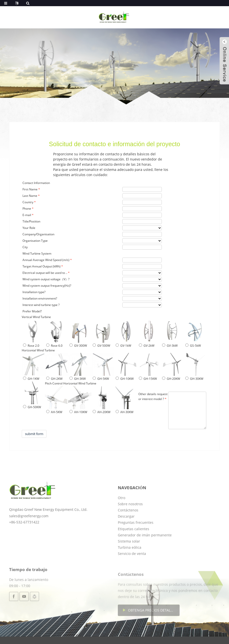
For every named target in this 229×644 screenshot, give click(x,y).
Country (28, 202)
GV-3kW (170, 346)
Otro (122, 517)
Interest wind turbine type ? (41, 305)
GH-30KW (194, 379)
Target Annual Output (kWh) (42, 266)
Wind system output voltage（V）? (46, 279)
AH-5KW (54, 412)
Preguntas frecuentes (136, 542)
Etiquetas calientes (134, 548)
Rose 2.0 (31, 346)
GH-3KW (78, 379)
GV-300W (78, 346)
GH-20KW (171, 379)
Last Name (30, 196)
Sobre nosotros (130, 523)
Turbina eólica (130, 567)
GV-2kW (147, 346)
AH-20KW (102, 412)
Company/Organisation (38, 234)
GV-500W (101, 346)
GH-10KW (125, 379)
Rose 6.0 (54, 346)
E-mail (27, 215)
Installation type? (34, 292)
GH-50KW (32, 407)
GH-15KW (148, 379)
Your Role (29, 228)
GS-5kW (193, 346)
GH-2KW (54, 379)
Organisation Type (35, 241)
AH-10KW (78, 412)
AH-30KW (125, 412)
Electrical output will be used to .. (45, 273)
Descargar (126, 536)
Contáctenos (128, 530)
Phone (27, 209)
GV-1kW (123, 346)
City (25, 247)
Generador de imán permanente (145, 554)
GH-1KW (31, 379)
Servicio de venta (132, 573)
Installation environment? (40, 298)
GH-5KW (101, 379)
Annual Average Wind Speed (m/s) (46, 260)
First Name (30, 189)
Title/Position (31, 221)
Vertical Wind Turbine (36, 317)
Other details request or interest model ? (153, 396)
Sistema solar (129, 561)
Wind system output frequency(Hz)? (47, 286)
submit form (34, 434)
